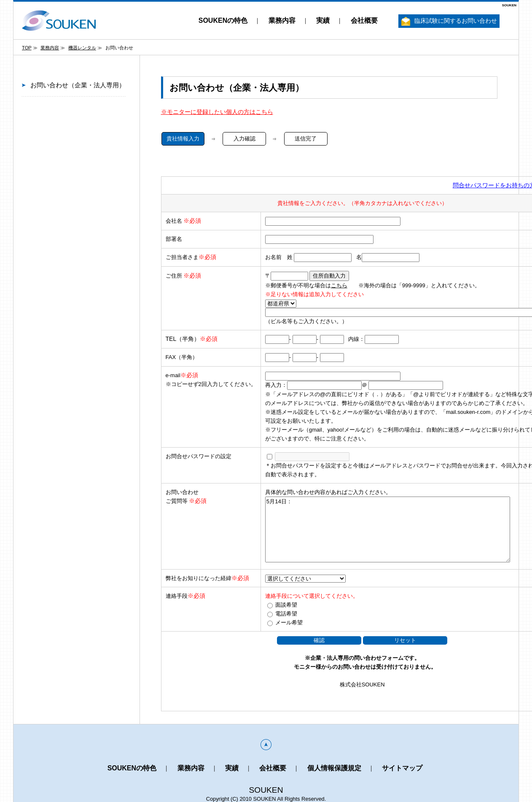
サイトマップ (402, 768)
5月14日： (388, 529)
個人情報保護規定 (334, 768)
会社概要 (364, 20)
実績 (323, 20)
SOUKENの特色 (223, 20)
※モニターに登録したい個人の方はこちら (217, 112)
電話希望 (286, 614)
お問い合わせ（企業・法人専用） (78, 85)
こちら (339, 285)
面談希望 (286, 605)
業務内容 (282, 20)
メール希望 (289, 622)
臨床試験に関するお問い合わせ (449, 21)
